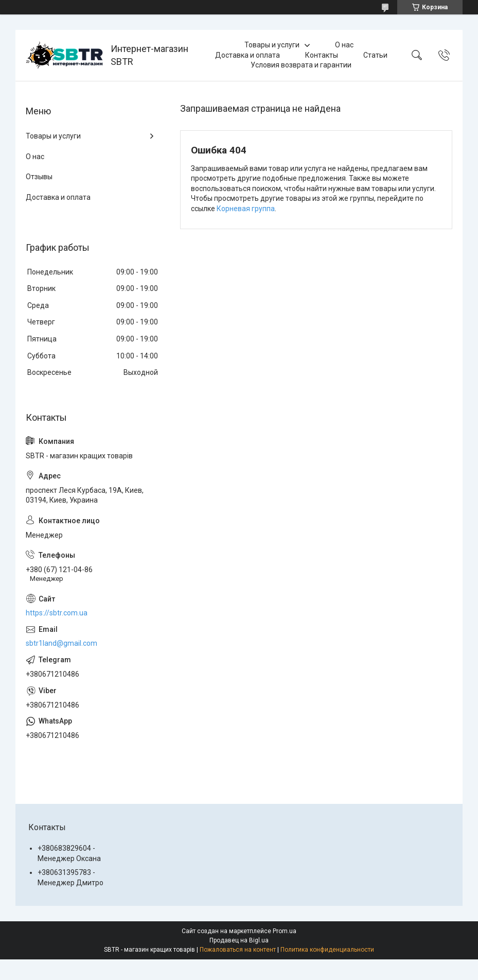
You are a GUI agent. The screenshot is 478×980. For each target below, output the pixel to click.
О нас (344, 45)
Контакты (322, 55)
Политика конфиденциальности (327, 950)
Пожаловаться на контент (238, 950)
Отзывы (39, 177)
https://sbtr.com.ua (57, 613)
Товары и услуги (272, 45)
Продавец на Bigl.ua (239, 940)
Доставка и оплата (247, 55)
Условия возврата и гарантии (301, 65)
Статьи (375, 55)
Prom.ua (285, 931)
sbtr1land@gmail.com (61, 643)
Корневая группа (246, 209)
